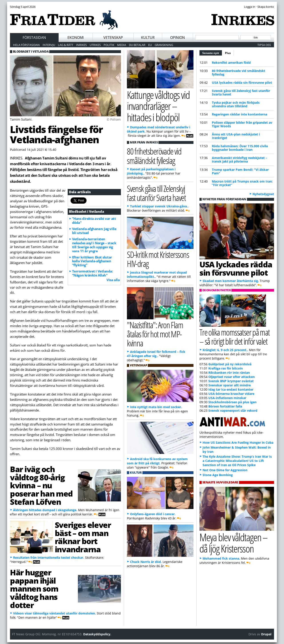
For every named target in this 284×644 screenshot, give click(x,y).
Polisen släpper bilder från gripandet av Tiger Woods (242, 124)
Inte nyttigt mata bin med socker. (156, 407)
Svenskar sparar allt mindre (230, 385)
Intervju (49, 45)
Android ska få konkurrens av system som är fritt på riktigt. (157, 461)
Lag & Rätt (66, 45)
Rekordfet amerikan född (231, 63)
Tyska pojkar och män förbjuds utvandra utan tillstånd (236, 104)
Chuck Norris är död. (146, 562)
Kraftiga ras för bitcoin (226, 368)
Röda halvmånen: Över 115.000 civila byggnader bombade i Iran (240, 148)
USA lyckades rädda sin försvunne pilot (242, 82)
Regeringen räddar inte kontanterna (240, 114)
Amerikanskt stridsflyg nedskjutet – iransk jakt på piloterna (240, 160)
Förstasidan (34, 38)
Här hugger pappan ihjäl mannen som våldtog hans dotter (34, 589)
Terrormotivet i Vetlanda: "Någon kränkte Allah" (93, 273)
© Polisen (114, 119)
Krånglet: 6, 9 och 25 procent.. (225, 350)
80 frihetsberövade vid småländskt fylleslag (239, 73)
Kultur (148, 38)
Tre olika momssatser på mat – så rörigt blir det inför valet (235, 337)
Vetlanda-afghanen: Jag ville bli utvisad (94, 231)
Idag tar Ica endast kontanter (231, 389)
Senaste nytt (212, 52)
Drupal (266, 634)
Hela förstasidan (26, 45)
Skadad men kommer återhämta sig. (231, 281)
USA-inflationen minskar (227, 398)
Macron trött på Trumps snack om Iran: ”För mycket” (242, 183)
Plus (228, 53)
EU (150, 45)
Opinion (177, 38)
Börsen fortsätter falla (225, 406)
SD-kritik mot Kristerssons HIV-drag (158, 259)
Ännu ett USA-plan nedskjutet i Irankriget (236, 136)
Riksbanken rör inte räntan (229, 373)
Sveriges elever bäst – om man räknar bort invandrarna (83, 537)
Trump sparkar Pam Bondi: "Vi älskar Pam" (240, 171)
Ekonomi (76, 38)
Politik (109, 45)
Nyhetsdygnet (263, 194)
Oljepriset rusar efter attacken (232, 377)
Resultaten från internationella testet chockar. (49, 558)
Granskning (164, 45)
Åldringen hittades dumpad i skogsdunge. (45, 510)
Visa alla (113, 280)
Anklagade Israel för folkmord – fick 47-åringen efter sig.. (156, 354)
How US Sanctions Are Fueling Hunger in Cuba (238, 442)
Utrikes (95, 45)
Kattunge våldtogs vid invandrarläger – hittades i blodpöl (158, 106)
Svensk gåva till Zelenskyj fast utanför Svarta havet (241, 92)
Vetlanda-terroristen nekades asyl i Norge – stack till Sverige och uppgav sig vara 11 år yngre (94, 245)
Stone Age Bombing (218, 475)
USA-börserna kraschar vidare (231, 394)
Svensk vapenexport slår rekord (233, 410)
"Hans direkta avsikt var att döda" (94, 221)
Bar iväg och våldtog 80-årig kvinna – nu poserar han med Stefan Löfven (41, 485)
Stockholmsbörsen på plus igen (232, 402)
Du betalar (137, 45)
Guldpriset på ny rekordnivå (230, 364)
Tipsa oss (264, 45)
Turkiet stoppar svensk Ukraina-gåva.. (159, 206)
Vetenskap (113, 38)
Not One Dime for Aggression (225, 470)
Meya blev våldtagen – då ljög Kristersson (233, 543)
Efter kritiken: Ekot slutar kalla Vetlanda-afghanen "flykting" (92, 261)
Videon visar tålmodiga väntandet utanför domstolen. (54, 613)
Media (122, 45)
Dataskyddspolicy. (97, 634)
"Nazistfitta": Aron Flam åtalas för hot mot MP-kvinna (155, 334)
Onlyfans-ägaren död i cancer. (153, 514)
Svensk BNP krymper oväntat (231, 381)
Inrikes (81, 45)
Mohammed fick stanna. (221, 558)
